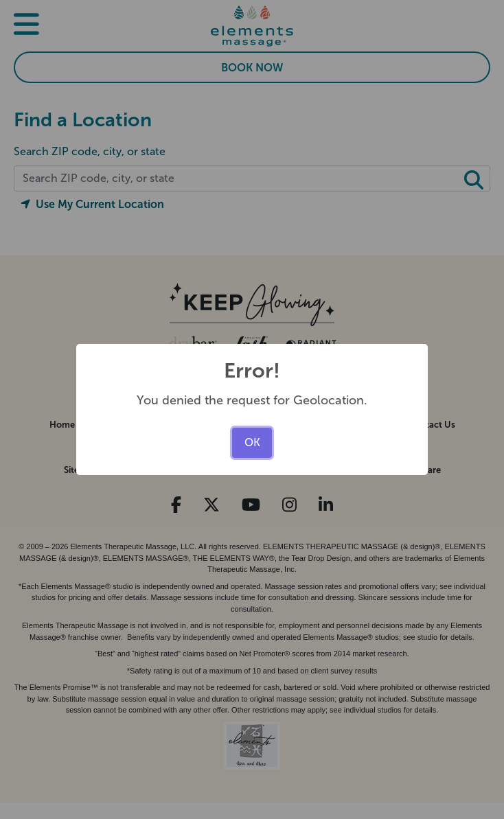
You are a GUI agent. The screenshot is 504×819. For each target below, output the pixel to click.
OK (252, 442)
